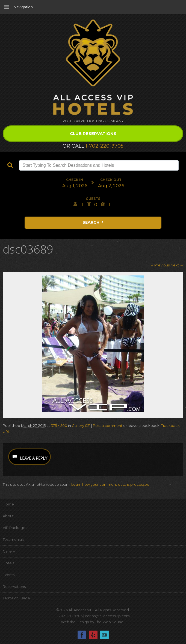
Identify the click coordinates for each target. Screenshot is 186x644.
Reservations (14, 586)
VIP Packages (15, 528)
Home (8, 504)
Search (93, 222)
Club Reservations (93, 133)
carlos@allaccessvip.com (107, 616)
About (8, 516)
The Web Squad (110, 622)
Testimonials (14, 539)
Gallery (9, 551)
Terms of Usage (16, 598)
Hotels (8, 563)
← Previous (160, 265)
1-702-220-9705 (104, 146)
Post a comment (108, 426)
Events (9, 575)
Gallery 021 (81, 426)
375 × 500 (59, 426)
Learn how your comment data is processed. (111, 484)
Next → (177, 265)
